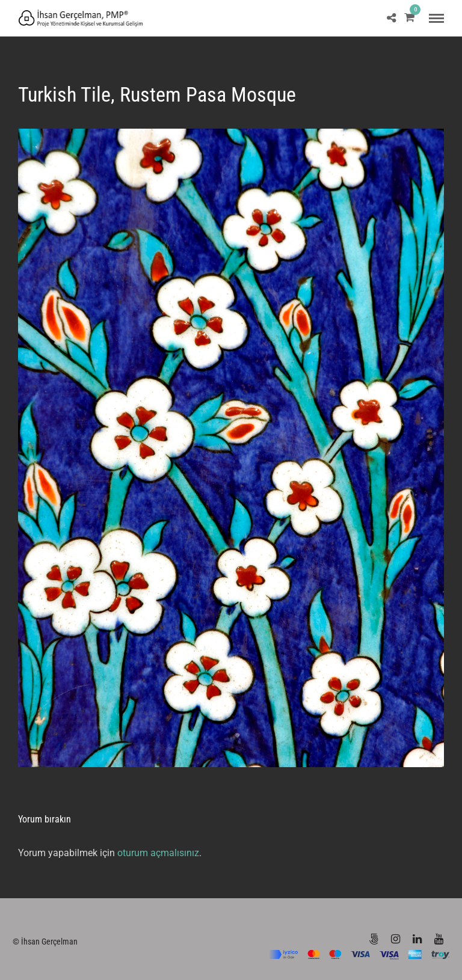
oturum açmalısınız (158, 853)
